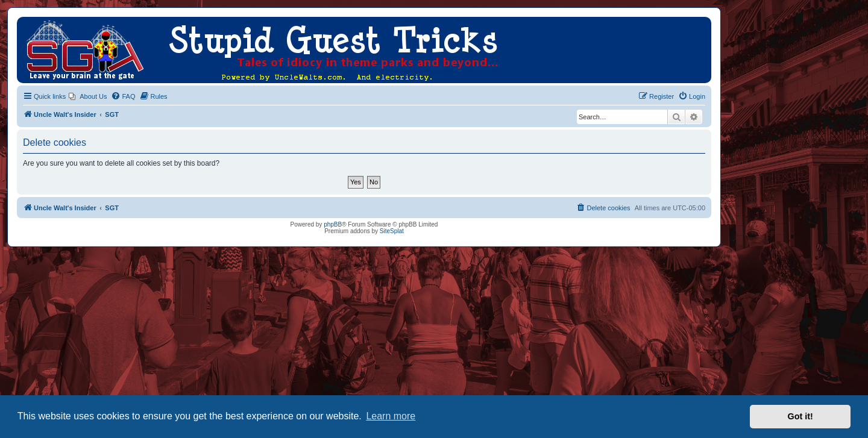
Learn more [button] (391, 416)
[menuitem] (88, 96)
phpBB (333, 224)
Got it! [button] (800, 416)
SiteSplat (392, 231)
